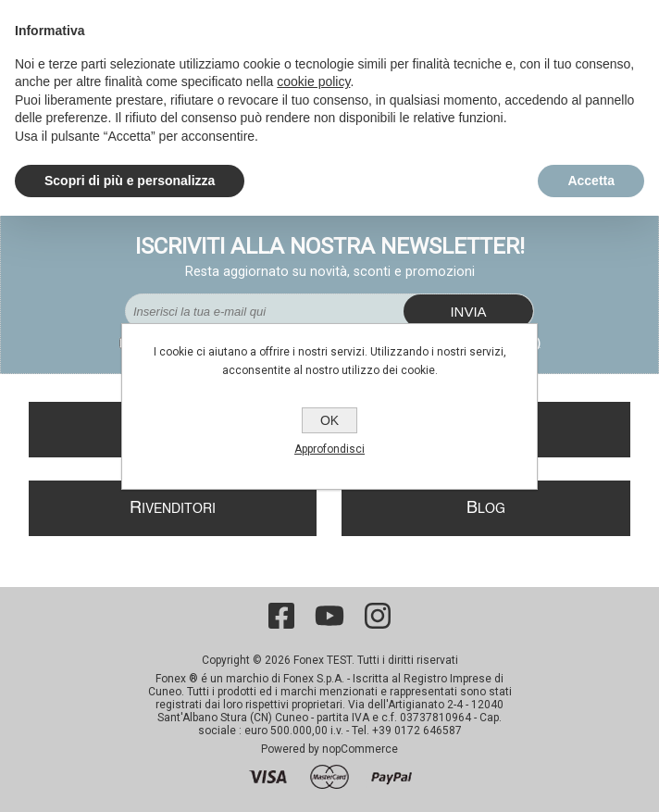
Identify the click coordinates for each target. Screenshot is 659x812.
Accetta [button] (591, 181)
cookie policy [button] (313, 81)
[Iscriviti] (265, 311)
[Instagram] (378, 616)
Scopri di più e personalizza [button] (130, 181)
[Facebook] (281, 616)
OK (329, 420)
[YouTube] (329, 616)
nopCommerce (360, 749)
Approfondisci (329, 449)
